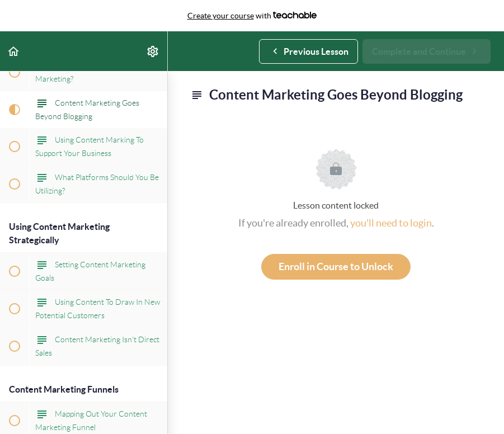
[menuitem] (153, 51)
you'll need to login (391, 223)
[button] (14, 51)
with (252, 16)
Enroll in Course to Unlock (336, 266)
